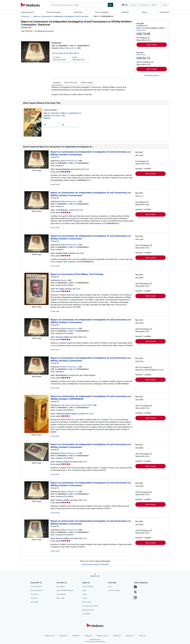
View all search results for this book (95, 564)
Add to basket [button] (152, 45)
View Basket (35, 602)
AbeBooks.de (63, 636)
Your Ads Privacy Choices (90, 606)
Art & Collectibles (102, 12)
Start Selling (164, 12)
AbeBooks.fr (76, 636)
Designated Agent (88, 610)
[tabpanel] (92, 91)
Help (165, 5)
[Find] (111, 5)
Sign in (134, 5)
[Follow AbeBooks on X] (135, 592)
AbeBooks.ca (117, 636)
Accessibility (86, 614)
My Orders (34, 598)
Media (84, 590)
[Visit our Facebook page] (135, 587)
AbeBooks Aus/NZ (102, 636)
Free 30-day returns (152, 75)
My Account (144, 5)
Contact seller (55, 184)
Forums (85, 598)
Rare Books (78, 12)
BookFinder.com (95, 641)
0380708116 (56, 113)
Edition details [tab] (87, 82)
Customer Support (114, 590)
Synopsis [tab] (57, 82)
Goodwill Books (62, 253)
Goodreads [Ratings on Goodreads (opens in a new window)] (49, 31)
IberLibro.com (130, 636)
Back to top (95, 576)
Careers (85, 594)
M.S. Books (60, 289)
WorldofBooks (61, 375)
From (61, 58)
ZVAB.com (142, 636)
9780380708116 (75, 113)
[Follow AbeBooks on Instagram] (135, 598)
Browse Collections (54, 12)
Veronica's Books (62, 337)
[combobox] (79, 5)
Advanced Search (27, 12)
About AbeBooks (88, 586)
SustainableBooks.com (65, 169)
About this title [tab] (71, 82)
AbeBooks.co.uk (49, 636)
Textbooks (125, 12)
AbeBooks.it (88, 636)
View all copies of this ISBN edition (65, 53)
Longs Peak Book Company (67, 414)
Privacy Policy (87, 602)
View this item (141, 30)
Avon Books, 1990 (58, 116)
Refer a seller (61, 598)
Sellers (144, 12)
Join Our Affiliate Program (65, 590)
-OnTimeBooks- (62, 210)
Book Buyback (61, 594)
